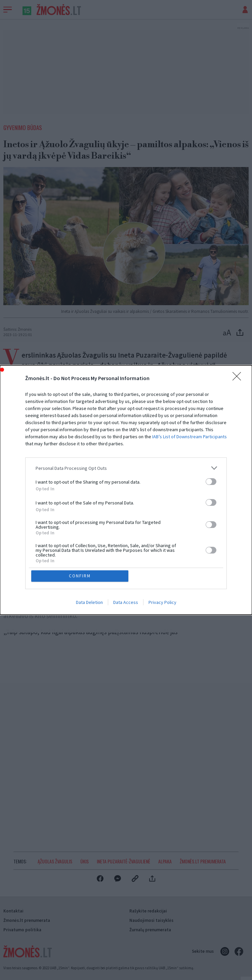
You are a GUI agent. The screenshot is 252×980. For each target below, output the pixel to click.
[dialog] (126, 490)
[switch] (211, 482)
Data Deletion (89, 602)
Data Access (126, 602)
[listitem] (126, 468)
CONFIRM (80, 576)
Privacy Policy (162, 602)
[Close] (239, 378)
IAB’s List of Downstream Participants (190, 437)
